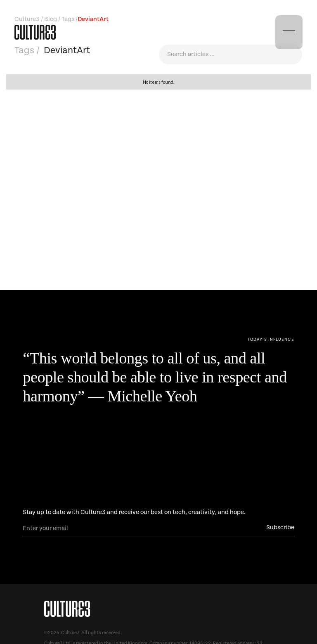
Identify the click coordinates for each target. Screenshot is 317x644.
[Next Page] (271, 340)
